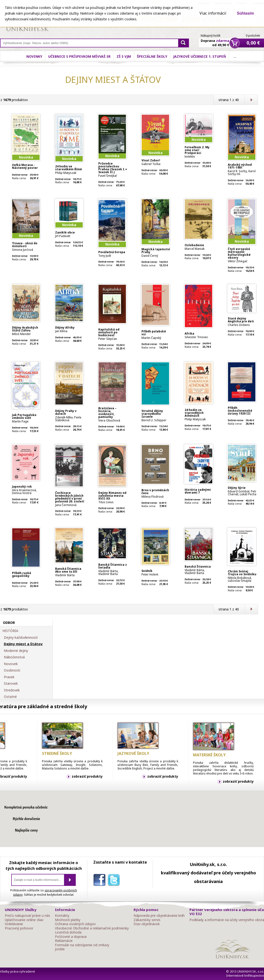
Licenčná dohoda (68, 932)
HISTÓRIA (10, 631)
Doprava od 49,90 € (215, 40)
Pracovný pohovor (19, 928)
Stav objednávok (147, 924)
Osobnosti (12, 670)
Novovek (11, 664)
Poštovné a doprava (71, 937)
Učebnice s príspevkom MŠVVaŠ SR (79, 56)
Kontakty (62, 916)
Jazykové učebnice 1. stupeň (199, 56)
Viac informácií (213, 13)
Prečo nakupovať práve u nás (27, 916)
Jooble (60, 949)
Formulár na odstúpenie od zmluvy (82, 945)
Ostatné (10, 697)
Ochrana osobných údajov (75, 924)
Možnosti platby (68, 920)
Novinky (34, 56)
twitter (115, 881)
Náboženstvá (14, 657)
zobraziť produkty (87, 776)
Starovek (11, 684)
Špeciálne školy (152, 56)
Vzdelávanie (14, 924)
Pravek (9, 677)
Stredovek (12, 690)
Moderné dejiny (16, 651)
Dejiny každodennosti (21, 638)
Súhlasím (245, 13)
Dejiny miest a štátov (23, 644)
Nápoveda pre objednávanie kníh (159, 916)
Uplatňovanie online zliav (24, 920)
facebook (100, 881)
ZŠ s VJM (124, 56)
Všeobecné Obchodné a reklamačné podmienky (92, 928)
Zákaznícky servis (147, 920)
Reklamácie (64, 941)
